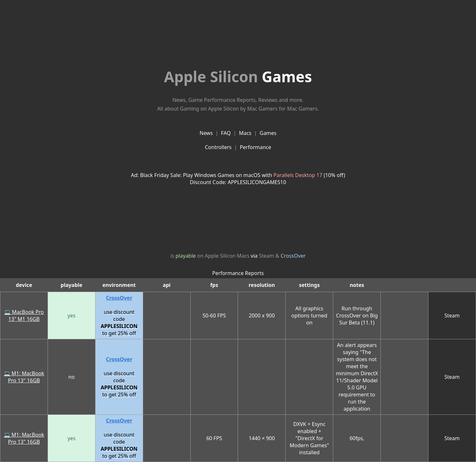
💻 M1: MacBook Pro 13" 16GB (24, 377)
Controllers (218, 147)
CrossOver (293, 256)
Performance (255, 147)
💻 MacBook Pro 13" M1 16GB (24, 315)
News (206, 133)
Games (238, 76)
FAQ (226, 133)
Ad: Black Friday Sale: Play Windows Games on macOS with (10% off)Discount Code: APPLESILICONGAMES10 (238, 179)
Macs (245, 133)
